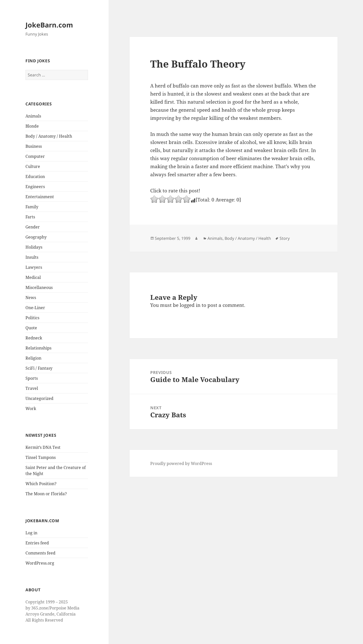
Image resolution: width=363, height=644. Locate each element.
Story (285, 238)
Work (31, 408)
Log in (31, 533)
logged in (190, 305)
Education (35, 177)
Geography (36, 237)
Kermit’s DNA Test (43, 447)
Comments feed (40, 553)
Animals (33, 116)
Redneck (34, 338)
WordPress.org (40, 563)
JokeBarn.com (49, 25)
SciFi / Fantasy (39, 368)
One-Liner (35, 308)
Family (32, 207)
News (31, 298)
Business (34, 146)
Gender (33, 227)
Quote (31, 328)
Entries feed (37, 543)
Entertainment (40, 197)
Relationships (38, 348)
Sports (32, 378)
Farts (30, 217)
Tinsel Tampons (41, 457)
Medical (33, 277)
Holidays (34, 247)
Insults (32, 257)
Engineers (35, 187)
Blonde (32, 126)
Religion (33, 358)
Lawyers (34, 267)
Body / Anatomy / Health (49, 136)
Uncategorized (39, 398)
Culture (33, 166)
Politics (32, 318)
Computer (35, 156)
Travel (32, 388)
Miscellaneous (39, 287)
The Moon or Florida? (46, 494)
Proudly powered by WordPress (181, 463)
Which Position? (41, 484)
